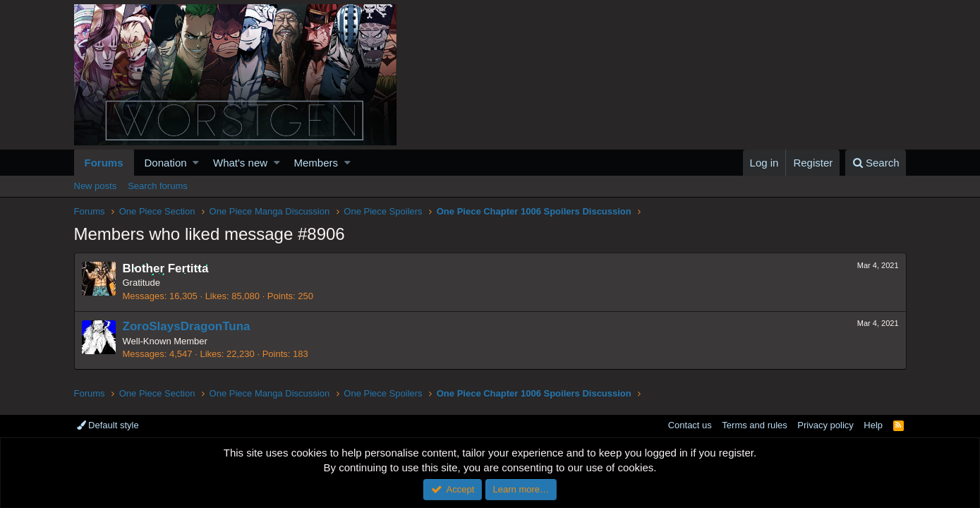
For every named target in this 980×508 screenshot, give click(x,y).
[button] (196, 163)
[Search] (876, 163)
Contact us (690, 425)
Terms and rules (754, 425)
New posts (96, 186)
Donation (166, 163)
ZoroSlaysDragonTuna (187, 326)
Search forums (158, 186)
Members (316, 163)
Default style (108, 425)
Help (873, 425)
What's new (240, 163)
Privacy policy (825, 425)
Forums (104, 163)
